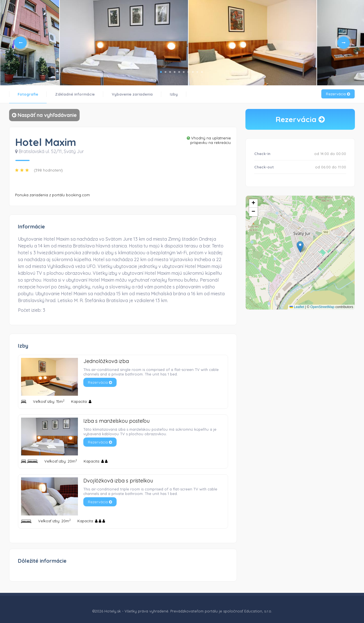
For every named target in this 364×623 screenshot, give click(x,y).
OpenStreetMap (322, 307)
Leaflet (297, 307)
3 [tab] (170, 72)
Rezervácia (338, 94)
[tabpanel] (30, 43)
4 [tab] (175, 72)
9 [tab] (197, 72)
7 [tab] (188, 72)
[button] (300, 247)
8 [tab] (193, 72)
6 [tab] (184, 72)
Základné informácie (75, 94)
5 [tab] (179, 72)
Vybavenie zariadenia (132, 94)
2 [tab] (166, 72)
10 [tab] (202, 72)
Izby (174, 94)
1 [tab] (161, 72)
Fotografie (28, 94)
